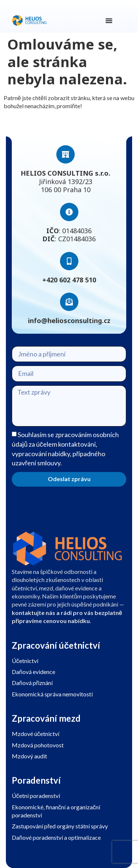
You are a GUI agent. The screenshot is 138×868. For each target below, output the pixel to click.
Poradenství (36, 780)
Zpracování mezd (46, 718)
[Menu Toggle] (109, 21)
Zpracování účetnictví (56, 645)
